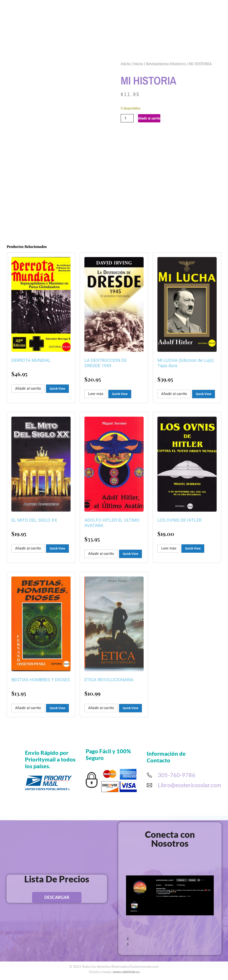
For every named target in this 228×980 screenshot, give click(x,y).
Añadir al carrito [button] (28, 388)
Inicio (125, 64)
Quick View (57, 389)
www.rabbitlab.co (126, 972)
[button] (170, 939)
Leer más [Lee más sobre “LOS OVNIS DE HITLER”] (169, 548)
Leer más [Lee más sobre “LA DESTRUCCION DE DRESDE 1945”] (96, 394)
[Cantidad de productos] (127, 118)
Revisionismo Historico (166, 64)
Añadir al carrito (149, 118)
